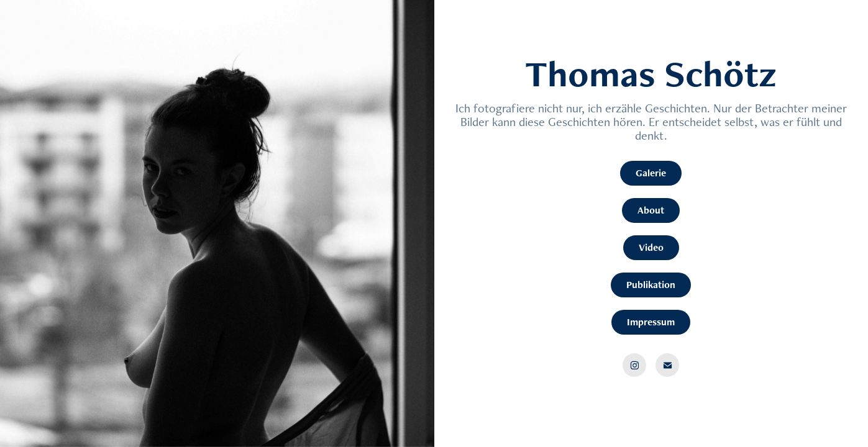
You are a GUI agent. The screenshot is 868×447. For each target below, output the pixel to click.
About (651, 210)
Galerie (651, 173)
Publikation (651, 285)
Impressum (651, 322)
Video (651, 247)
